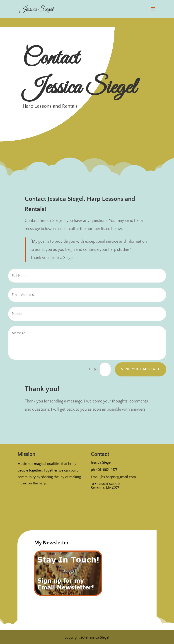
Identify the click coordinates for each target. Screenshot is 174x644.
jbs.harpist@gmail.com (118, 477)
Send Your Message (141, 369)
